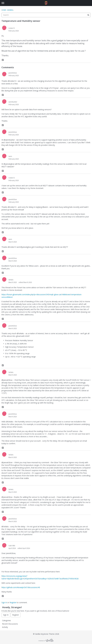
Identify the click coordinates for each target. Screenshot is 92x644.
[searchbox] (46, 15)
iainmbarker (13, 102)
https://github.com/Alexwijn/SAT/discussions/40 (21, 587)
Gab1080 (12, 546)
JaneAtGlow (13, 73)
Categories (7, 620)
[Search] (88, 15)
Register (13, 602)
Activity (5, 627)
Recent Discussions (10, 624)
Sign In (4, 602)
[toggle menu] (3, 3)
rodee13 (12, 28)
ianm (10, 156)
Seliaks (11, 280)
